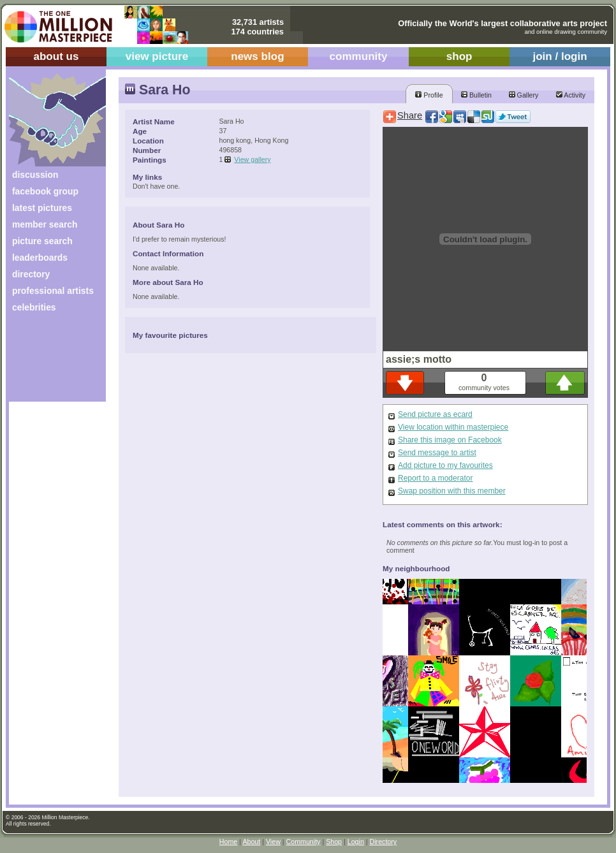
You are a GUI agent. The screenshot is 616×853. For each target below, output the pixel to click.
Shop (334, 842)
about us (56, 56)
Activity (571, 95)
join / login (560, 56)
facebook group (45, 191)
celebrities (34, 307)
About (251, 842)
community (359, 56)
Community (304, 842)
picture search (42, 241)
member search (45, 224)
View (273, 842)
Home (228, 842)
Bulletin (476, 95)
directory (31, 274)
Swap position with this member (452, 491)
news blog (257, 56)
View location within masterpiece (453, 427)
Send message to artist (437, 453)
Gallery (524, 95)
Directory (384, 842)
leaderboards (40, 258)
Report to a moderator (435, 478)
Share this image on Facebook (450, 440)
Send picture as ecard (435, 414)
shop (459, 56)
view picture (157, 56)
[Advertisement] (49, 362)
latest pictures (42, 208)
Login (356, 842)
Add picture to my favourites (445, 465)
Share (410, 115)
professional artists (53, 291)
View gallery (252, 159)
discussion (35, 175)
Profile (429, 95)
